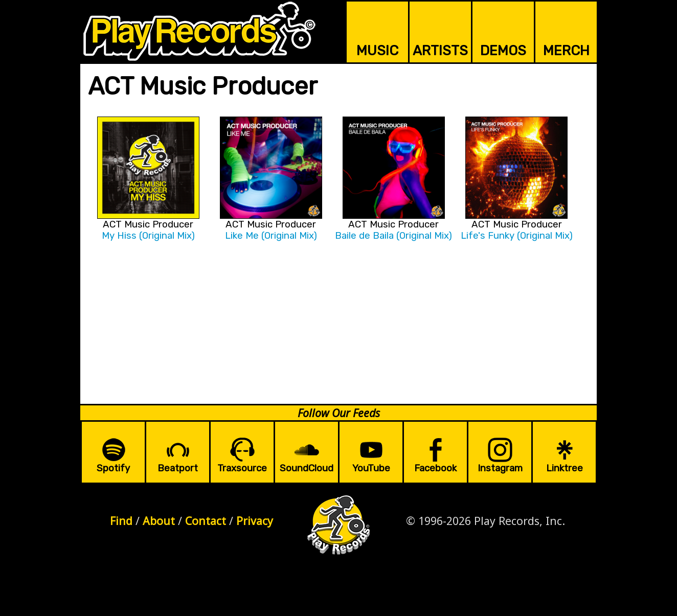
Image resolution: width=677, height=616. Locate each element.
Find (121, 521)
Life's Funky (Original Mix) (517, 236)
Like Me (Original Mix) (271, 236)
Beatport (178, 468)
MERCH (566, 51)
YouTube (371, 468)
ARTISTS (440, 51)
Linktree (565, 468)
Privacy (255, 521)
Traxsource (242, 468)
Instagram (500, 468)
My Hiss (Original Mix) (148, 236)
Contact (206, 521)
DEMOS (503, 51)
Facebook (435, 468)
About (159, 521)
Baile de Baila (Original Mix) (393, 236)
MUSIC (377, 51)
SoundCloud (307, 468)
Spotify (113, 468)
